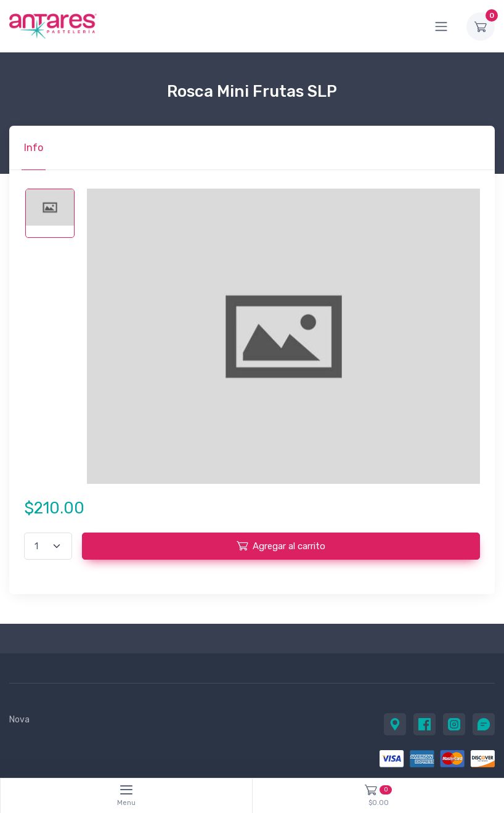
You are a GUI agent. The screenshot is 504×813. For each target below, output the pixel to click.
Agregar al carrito (281, 545)
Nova (19, 720)
